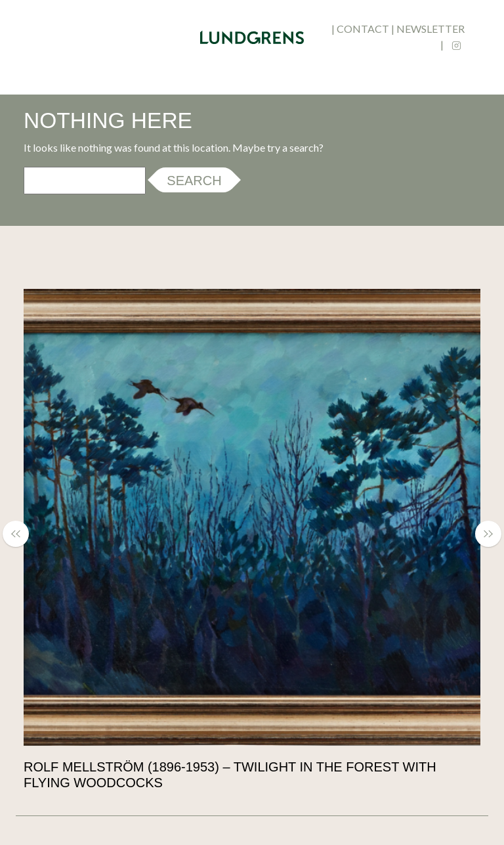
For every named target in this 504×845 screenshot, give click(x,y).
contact (363, 29)
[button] (22, 534)
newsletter (430, 29)
